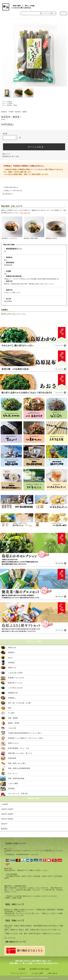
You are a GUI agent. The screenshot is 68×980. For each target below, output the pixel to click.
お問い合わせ (52, 973)
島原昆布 (10, 102)
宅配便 (15, 105)
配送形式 (10, 105)
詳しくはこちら (10, 938)
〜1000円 (10, 103)
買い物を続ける (6, 194)
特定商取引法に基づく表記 (11, 156)
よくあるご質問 (37, 973)
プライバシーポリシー (19, 973)
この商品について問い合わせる (11, 191)
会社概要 (22, 969)
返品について (6, 154)
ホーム (4, 102)
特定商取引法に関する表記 (40, 969)
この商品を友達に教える (9, 187)
